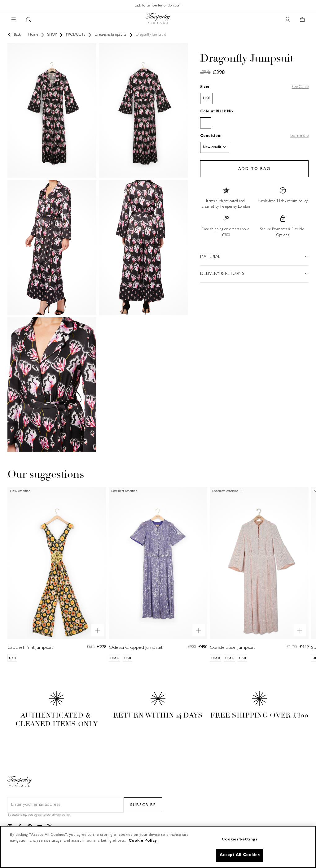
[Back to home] (158, 20)
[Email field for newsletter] (66, 805)
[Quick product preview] (98, 630)
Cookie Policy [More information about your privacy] (143, 841)
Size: (204, 87)
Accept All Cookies (239, 855)
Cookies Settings (239, 840)
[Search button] (29, 20)
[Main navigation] (14, 20)
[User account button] (287, 20)
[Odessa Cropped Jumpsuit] (158, 574)
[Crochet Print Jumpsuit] (57, 574)
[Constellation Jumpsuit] (259, 574)
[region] (158, 847)
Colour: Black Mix (217, 112)
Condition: (211, 136)
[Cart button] (302, 20)
